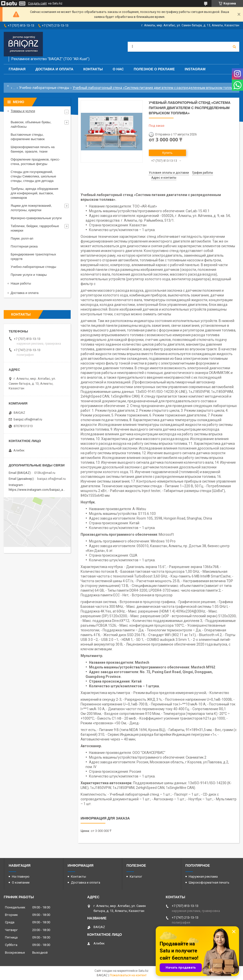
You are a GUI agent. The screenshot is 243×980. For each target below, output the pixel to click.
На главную (21, 877)
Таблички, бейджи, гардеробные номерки (35, 228)
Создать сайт (37, 3)
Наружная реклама (203, 877)
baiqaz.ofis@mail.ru (28, 419)
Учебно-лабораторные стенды (44, 88)
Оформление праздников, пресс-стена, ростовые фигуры (35, 162)
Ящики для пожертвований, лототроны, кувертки (31, 208)
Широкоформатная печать (209, 882)
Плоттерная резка (24, 246)
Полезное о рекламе (154, 69)
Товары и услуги (23, 111)
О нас (118, 69)
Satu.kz (143, 971)
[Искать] (234, 47)
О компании (21, 882)
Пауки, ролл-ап (22, 238)
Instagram (195, 69)
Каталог (136, 877)
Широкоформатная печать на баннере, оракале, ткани (33, 149)
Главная (17, 69)
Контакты (93, 69)
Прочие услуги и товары (29, 275)
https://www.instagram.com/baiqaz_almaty (40, 490)
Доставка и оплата (54, 69)
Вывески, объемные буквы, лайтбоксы (31, 124)
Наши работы (21, 283)
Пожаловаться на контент (128, 975)
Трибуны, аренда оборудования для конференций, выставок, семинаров (34, 193)
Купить (167, 153)
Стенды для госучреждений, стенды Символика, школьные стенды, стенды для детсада (33, 176)
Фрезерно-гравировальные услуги (36, 218)
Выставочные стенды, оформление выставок (28, 137)
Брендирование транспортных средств (33, 257)
